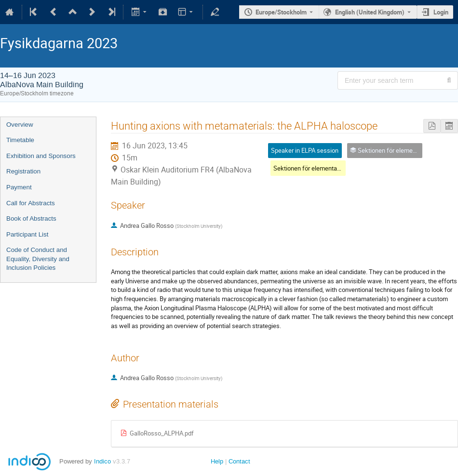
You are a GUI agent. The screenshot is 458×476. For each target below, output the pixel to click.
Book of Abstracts (31, 218)
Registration (23, 171)
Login (441, 12)
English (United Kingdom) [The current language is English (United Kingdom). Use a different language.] (370, 12)
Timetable (20, 140)
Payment (19, 187)
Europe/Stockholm (281, 12)
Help (217, 461)
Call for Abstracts (31, 203)
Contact (239, 461)
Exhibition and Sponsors (41, 156)
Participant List (27, 234)
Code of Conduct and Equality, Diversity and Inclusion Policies (38, 259)
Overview (20, 125)
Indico (102, 461)
